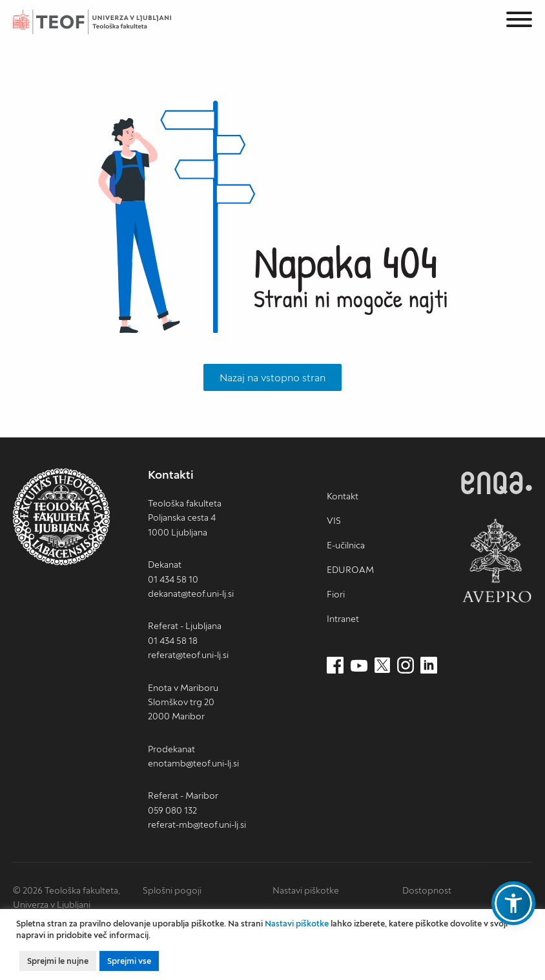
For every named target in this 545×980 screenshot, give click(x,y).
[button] (513, 903)
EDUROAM (350, 570)
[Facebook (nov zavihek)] (335, 666)
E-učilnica (346, 545)
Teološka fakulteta (107, 22)
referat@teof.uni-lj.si (188, 655)
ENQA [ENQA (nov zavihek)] (497, 483)
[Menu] (519, 22)
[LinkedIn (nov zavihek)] (429, 666)
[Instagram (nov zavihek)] (406, 666)
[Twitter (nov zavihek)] (382, 666)
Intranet (343, 619)
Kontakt (343, 496)
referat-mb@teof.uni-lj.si (197, 825)
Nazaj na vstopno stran (272, 377)
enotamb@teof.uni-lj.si (193, 763)
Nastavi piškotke (306, 890)
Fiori (336, 594)
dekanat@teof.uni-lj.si (191, 594)
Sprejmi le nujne (58, 961)
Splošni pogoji (172, 890)
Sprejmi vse (129, 961)
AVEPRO (497, 560)
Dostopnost (427, 890)
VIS (334, 521)
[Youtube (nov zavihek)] (359, 666)
